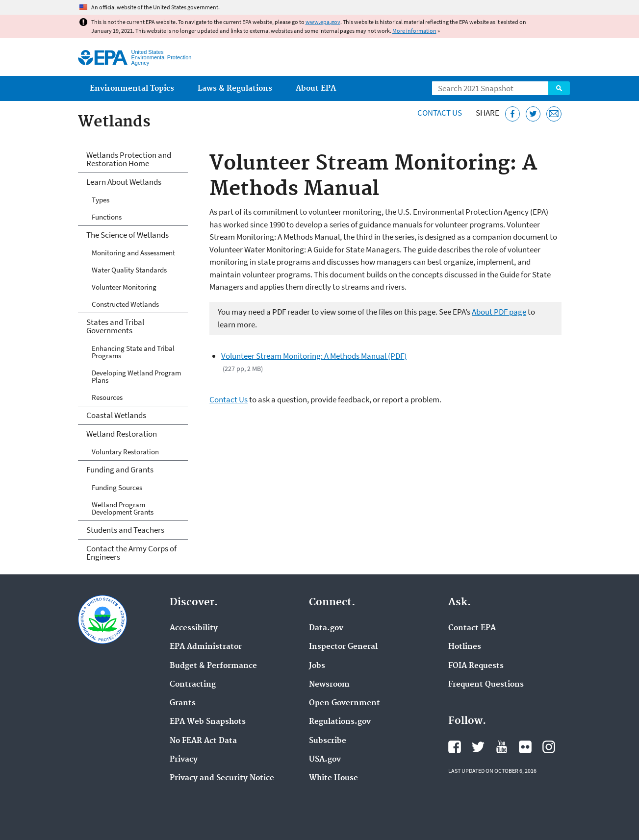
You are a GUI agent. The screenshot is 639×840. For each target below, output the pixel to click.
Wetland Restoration (122, 434)
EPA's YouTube (502, 747)
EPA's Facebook (455, 747)
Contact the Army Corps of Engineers (131, 553)
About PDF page (499, 312)
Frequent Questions (486, 685)
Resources (107, 397)
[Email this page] (554, 114)
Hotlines (465, 647)
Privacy (184, 760)
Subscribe (328, 741)
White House (333, 778)
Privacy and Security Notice (222, 778)
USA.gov (325, 760)
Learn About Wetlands (124, 182)
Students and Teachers (125, 530)
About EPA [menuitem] (316, 88)
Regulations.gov (340, 722)
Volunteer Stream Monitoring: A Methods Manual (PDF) (314, 356)
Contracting (193, 685)
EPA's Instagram (549, 747)
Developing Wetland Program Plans (136, 376)
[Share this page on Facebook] (513, 114)
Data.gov (326, 628)
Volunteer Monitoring (124, 287)
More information (414, 31)
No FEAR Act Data (203, 741)
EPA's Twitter (478, 747)
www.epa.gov (323, 22)
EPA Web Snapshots (208, 722)
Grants (183, 703)
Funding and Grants (120, 469)
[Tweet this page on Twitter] (533, 114)
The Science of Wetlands (128, 235)
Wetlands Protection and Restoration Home (129, 159)
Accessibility (194, 628)
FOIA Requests (476, 666)
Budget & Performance (213, 666)
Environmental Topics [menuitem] (132, 88)
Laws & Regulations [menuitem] (235, 88)
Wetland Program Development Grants (123, 508)
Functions (107, 217)
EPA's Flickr (525, 747)
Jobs (317, 666)
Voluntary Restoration (125, 452)
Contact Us (440, 113)
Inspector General (343, 647)
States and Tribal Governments (115, 326)
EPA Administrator (206, 647)
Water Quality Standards (129, 270)
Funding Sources (117, 487)
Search (559, 88)
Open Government (345, 703)
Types (101, 200)
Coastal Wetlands (116, 415)
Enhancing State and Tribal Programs (133, 352)
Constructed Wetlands (125, 304)
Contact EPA (472, 628)
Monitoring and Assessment (133, 253)
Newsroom (329, 685)
